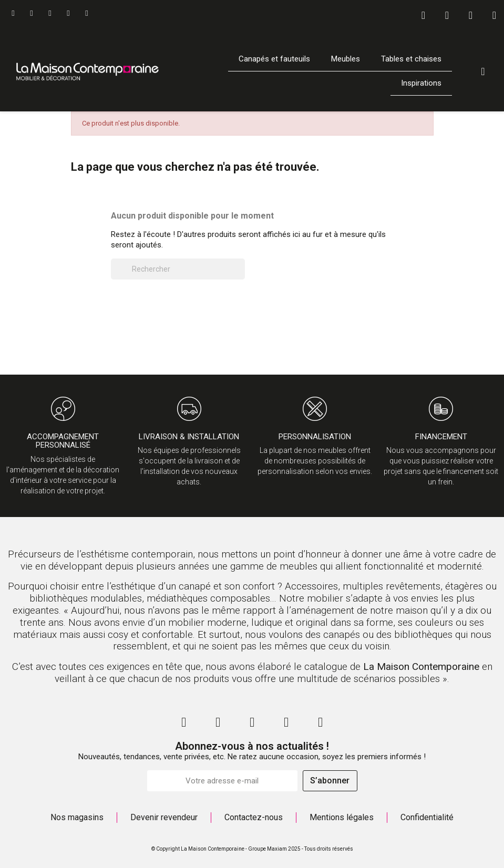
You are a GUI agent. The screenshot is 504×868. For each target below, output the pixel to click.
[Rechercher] (178, 269)
